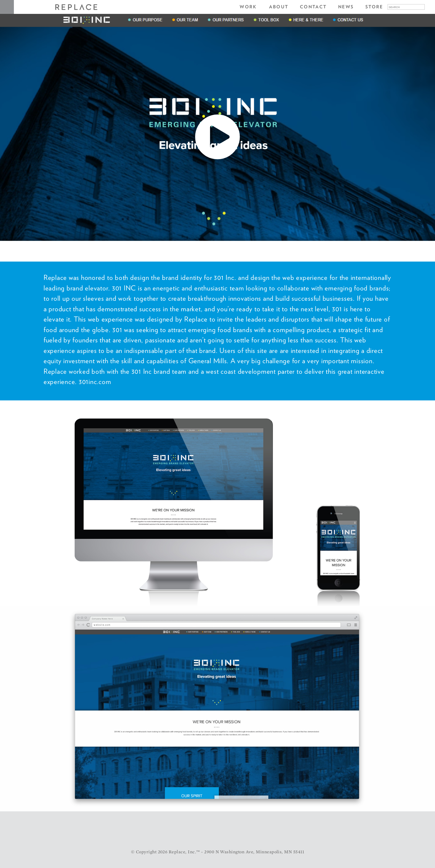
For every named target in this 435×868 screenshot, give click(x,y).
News (346, 7)
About (279, 7)
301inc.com (95, 382)
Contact (313, 7)
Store (374, 7)
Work (248, 7)
